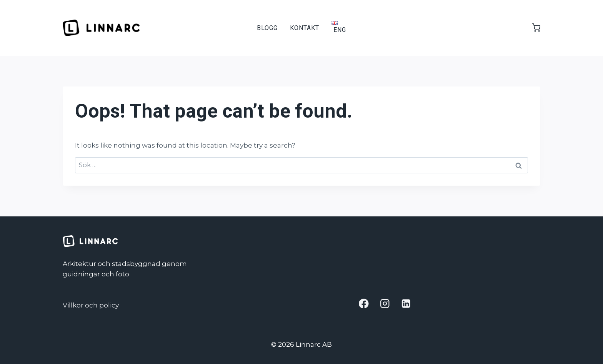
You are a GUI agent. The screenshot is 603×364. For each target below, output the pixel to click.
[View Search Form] (359, 28)
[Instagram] (385, 303)
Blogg (267, 28)
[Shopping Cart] (532, 28)
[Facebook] (364, 303)
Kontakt (305, 28)
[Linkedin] (406, 303)
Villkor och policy (91, 305)
